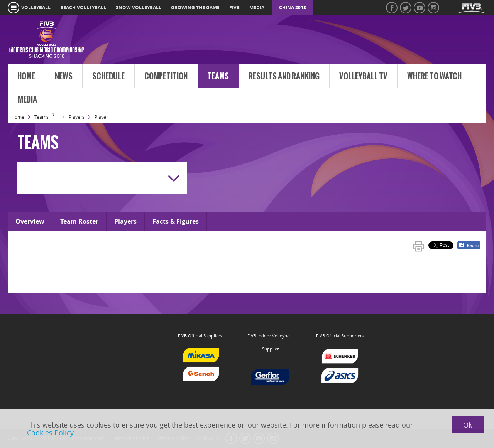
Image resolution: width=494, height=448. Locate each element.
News (64, 76)
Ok (468, 425)
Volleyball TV (363, 76)
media (257, 8)
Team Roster (79, 221)
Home (26, 76)
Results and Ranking (284, 76)
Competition (166, 76)
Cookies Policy (50, 433)
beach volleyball (83, 8)
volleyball (36, 8)
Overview (30, 221)
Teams (218, 76)
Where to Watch (434, 76)
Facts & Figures (176, 221)
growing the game (195, 8)
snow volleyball (139, 8)
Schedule (108, 76)
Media (27, 99)
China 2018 (293, 8)
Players (77, 117)
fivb (234, 8)
